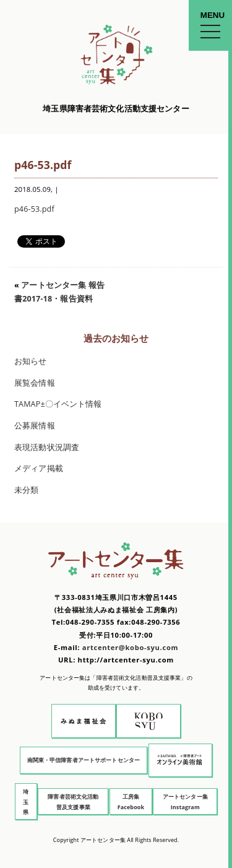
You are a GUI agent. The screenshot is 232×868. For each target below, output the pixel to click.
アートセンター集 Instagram (185, 801)
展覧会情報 (35, 383)
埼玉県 (26, 801)
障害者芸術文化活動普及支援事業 (73, 801)
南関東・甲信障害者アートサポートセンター (84, 760)
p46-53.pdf (34, 209)
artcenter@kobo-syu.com (130, 647)
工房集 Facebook (131, 801)
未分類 (26, 490)
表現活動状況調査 (47, 447)
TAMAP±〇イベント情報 (58, 404)
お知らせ (31, 361)
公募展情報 (35, 426)
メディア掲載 (39, 468)
